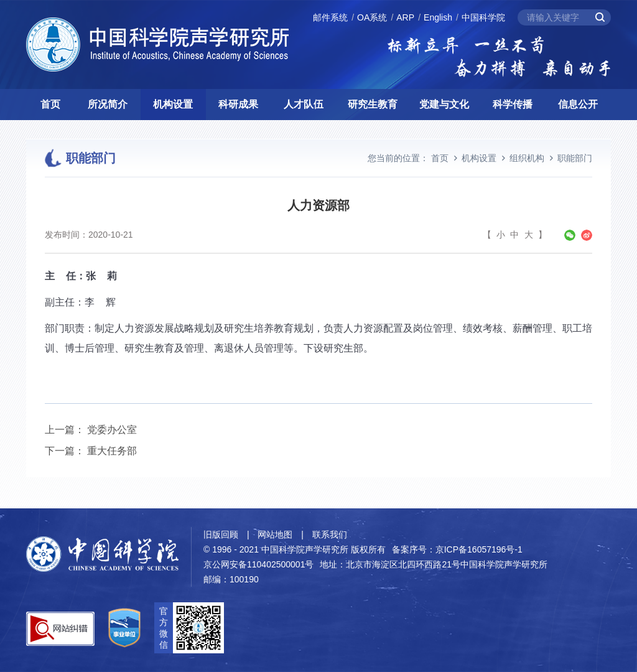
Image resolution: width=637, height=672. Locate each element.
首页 (50, 104)
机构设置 (173, 104)
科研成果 (238, 104)
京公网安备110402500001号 (258, 564)
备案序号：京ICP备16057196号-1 (457, 549)
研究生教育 (373, 104)
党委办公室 (112, 430)
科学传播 (513, 104)
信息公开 (578, 104)
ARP (405, 17)
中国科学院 (483, 17)
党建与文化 (444, 104)
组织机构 (527, 158)
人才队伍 (304, 104)
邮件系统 (330, 17)
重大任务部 (112, 451)
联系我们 (330, 534)
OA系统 (372, 17)
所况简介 (108, 104)
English (438, 17)
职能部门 (575, 158)
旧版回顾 (221, 534)
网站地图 (275, 534)
